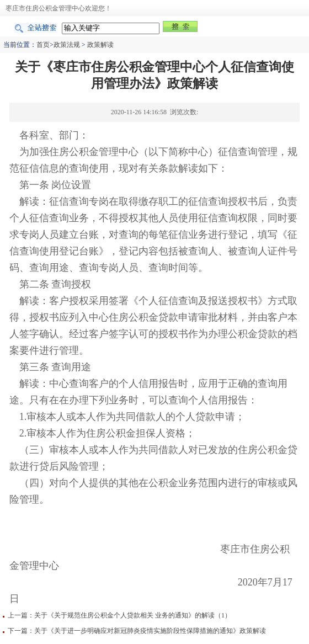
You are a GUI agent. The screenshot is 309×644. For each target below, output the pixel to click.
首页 (43, 45)
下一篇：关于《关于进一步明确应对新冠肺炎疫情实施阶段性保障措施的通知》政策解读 (137, 631)
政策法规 (67, 45)
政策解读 (100, 45)
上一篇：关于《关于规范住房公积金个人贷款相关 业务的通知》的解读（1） (119, 615)
